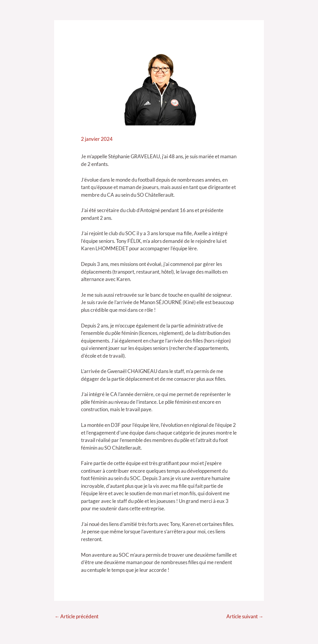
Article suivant (245, 617)
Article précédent (77, 617)
